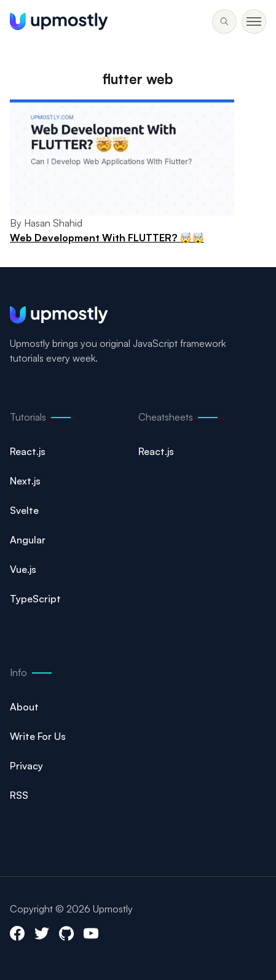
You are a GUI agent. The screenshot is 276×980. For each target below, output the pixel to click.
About (24, 707)
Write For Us (38, 736)
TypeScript (35, 599)
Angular (28, 540)
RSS (19, 795)
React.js (28, 451)
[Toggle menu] (224, 21)
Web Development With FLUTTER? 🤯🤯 (107, 238)
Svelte (24, 510)
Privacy (26, 766)
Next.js (25, 481)
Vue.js (23, 569)
